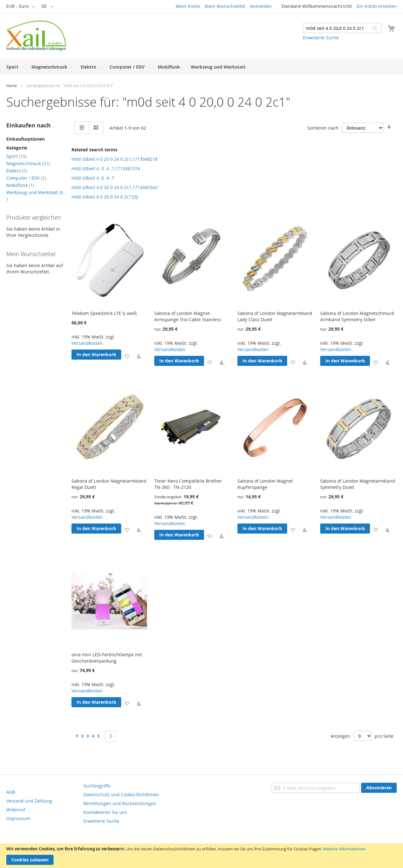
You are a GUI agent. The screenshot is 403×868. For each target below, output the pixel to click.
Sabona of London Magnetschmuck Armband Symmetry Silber (357, 316)
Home (12, 86)
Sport (16, 156)
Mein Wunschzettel (225, 6)
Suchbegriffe (97, 786)
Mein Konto (188, 6)
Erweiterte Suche (321, 38)
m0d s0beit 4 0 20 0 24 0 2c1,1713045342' (115, 187)
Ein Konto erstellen (377, 6)
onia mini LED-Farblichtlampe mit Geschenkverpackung (107, 658)
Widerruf (16, 810)
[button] (22, 7)
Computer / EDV (26, 178)
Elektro (17, 171)
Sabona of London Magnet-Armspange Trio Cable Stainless (188, 316)
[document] (201, 856)
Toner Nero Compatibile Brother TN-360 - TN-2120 (188, 484)
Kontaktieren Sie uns (105, 812)
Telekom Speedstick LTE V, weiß (104, 313)
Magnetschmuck (28, 163)
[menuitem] (14, 67)
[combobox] (342, 28)
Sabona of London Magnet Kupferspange (265, 484)
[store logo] (36, 36)
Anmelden (261, 6)
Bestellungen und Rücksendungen (120, 803)
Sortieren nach (323, 128)
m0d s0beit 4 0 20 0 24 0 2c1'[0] (105, 197)
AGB (11, 792)
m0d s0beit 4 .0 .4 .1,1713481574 (106, 168)
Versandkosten (87, 343)
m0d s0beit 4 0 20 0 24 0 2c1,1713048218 (114, 159)
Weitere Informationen (344, 849)
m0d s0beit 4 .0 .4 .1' (93, 178)
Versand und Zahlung (29, 801)
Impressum (18, 818)
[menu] (201, 67)
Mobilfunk (20, 185)
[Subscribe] (379, 788)
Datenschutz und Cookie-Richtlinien (121, 795)
